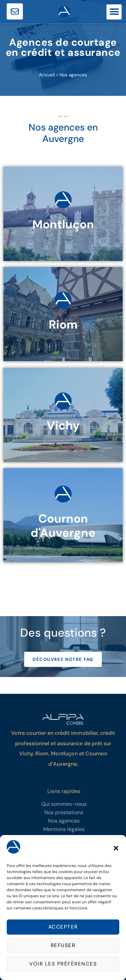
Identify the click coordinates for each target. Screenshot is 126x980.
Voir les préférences (63, 964)
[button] (116, 848)
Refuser (63, 946)
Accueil (47, 75)
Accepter (63, 927)
